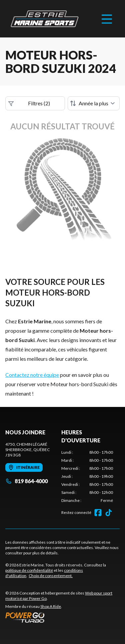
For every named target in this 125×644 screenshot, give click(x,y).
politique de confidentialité (29, 570)
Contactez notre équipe (32, 375)
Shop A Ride (51, 606)
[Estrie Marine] (45, 19)
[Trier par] (94, 103)
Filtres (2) (29, 103)
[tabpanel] (87, 476)
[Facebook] (98, 513)
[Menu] (107, 19)
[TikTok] (109, 513)
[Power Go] (62, 617)
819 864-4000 (26, 481)
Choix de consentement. (51, 576)
